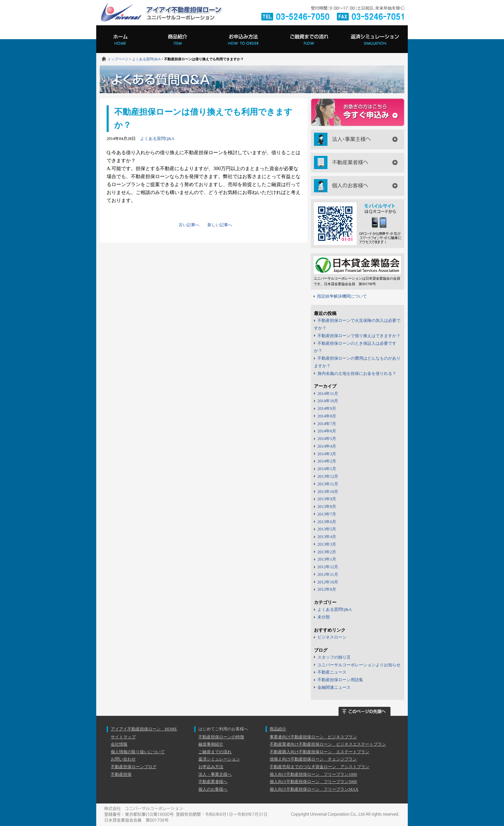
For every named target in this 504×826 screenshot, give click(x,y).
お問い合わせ (123, 759)
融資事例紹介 (211, 744)
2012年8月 (327, 589)
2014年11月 (328, 394)
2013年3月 (327, 544)
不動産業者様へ (358, 163)
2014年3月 (327, 454)
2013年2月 (327, 552)
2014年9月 (327, 408)
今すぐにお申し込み (358, 112)
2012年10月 (328, 582)
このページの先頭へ (364, 711)
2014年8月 (327, 416)
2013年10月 (328, 492)
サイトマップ (123, 737)
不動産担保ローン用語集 (340, 680)
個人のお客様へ (358, 186)
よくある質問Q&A (146, 59)
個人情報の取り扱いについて (138, 752)
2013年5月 (327, 529)
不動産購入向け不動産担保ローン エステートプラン (319, 752)
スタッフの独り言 (334, 657)
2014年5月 (327, 439)
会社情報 (119, 744)
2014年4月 (327, 446)
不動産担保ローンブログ (134, 767)
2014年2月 (327, 461)
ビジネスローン (332, 637)
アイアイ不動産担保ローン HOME (144, 729)
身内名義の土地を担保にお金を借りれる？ (357, 374)
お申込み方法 (243, 39)
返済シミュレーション (375, 39)
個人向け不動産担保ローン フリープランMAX (314, 789)
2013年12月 (328, 476)
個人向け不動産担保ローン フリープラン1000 (313, 774)
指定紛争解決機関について (342, 296)
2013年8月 (327, 507)
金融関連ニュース (334, 687)
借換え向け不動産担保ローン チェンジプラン (313, 759)
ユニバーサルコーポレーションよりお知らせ (359, 665)
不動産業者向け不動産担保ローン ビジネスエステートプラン (328, 744)
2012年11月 (328, 574)
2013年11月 (328, 484)
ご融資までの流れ (309, 39)
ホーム (120, 39)
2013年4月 (327, 537)
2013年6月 (327, 522)
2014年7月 (327, 424)
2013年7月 (327, 514)
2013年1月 (327, 559)
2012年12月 (328, 567)
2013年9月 (327, 499)
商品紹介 (178, 39)
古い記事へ (189, 225)
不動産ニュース (332, 672)
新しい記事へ (220, 225)
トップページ (118, 59)
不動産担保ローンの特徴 (221, 737)
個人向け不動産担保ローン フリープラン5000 (313, 782)
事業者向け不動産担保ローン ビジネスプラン (313, 737)
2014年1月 (327, 469)
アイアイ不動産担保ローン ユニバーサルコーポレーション (161, 13)
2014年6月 (327, 431)
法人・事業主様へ (358, 139)
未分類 (324, 617)
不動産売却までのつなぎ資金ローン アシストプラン (319, 767)
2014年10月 (328, 401)
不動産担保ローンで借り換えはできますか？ (359, 336)
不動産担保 (121, 774)
